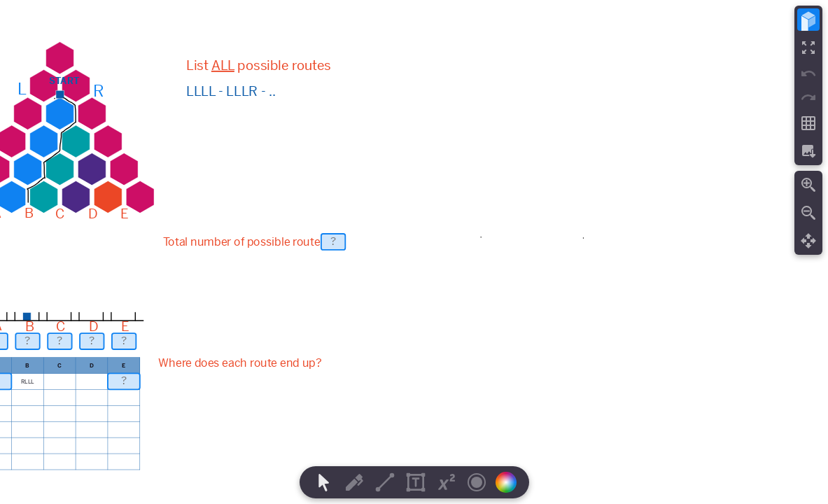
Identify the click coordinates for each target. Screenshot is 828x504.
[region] (414, 252)
